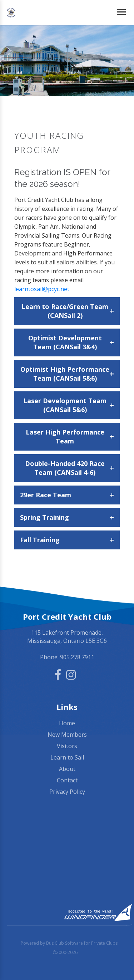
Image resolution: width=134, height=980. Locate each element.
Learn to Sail (67, 757)
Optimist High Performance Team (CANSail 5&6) (67, 374)
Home (67, 723)
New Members (67, 735)
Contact (67, 780)
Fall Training (67, 540)
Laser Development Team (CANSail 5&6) (69, 405)
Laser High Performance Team (70, 436)
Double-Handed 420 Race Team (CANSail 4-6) (70, 468)
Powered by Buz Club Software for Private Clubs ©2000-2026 (69, 948)
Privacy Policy (67, 792)
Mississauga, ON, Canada (67, 856)
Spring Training (67, 517)
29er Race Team (67, 495)
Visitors (67, 746)
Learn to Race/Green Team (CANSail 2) (68, 311)
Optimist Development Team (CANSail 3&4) (71, 342)
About (67, 769)
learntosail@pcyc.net (42, 289)
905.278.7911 (77, 657)
